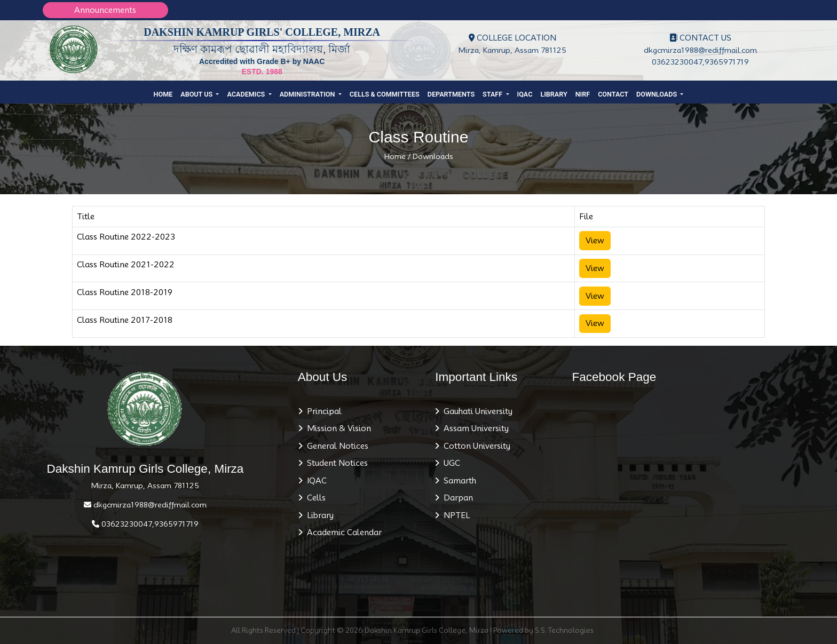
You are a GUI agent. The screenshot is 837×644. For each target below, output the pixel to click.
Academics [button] (247, 94)
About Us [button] (197, 94)
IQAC (525, 94)
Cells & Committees (385, 94)
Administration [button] (308, 94)
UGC (450, 463)
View (595, 241)
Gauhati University (476, 411)
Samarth (458, 481)
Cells (314, 498)
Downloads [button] (657, 94)
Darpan (456, 498)
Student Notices (335, 463)
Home (163, 94)
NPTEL (455, 515)
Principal (322, 411)
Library (554, 94)
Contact (613, 94)
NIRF (583, 94)
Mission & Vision (337, 428)
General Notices (335, 446)
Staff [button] (493, 94)
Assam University (474, 428)
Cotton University (475, 446)
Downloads (433, 156)
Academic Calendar (342, 532)
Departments (451, 94)
